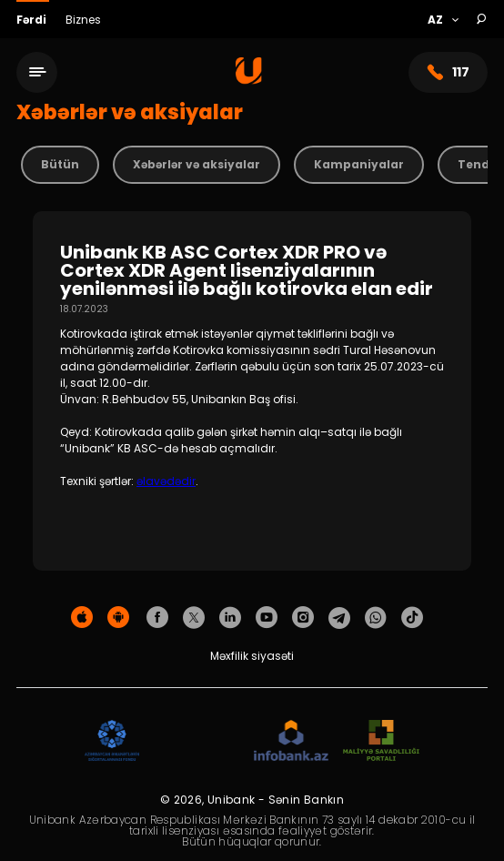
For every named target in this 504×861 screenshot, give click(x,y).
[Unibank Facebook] (157, 618)
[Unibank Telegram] (339, 618)
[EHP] (197, 741)
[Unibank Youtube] (267, 618)
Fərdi (33, 20)
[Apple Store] (82, 618)
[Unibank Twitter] (194, 618)
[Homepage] (249, 80)
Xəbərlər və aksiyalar (197, 164)
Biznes (83, 20)
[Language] (443, 20)
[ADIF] (112, 741)
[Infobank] (292, 741)
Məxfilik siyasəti (252, 656)
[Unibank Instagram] (303, 618)
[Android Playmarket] (118, 618)
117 (448, 72)
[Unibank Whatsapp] (376, 618)
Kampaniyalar (359, 164)
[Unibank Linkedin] (230, 618)
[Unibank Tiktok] (412, 618)
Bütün (60, 164)
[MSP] (381, 741)
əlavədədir (166, 481)
